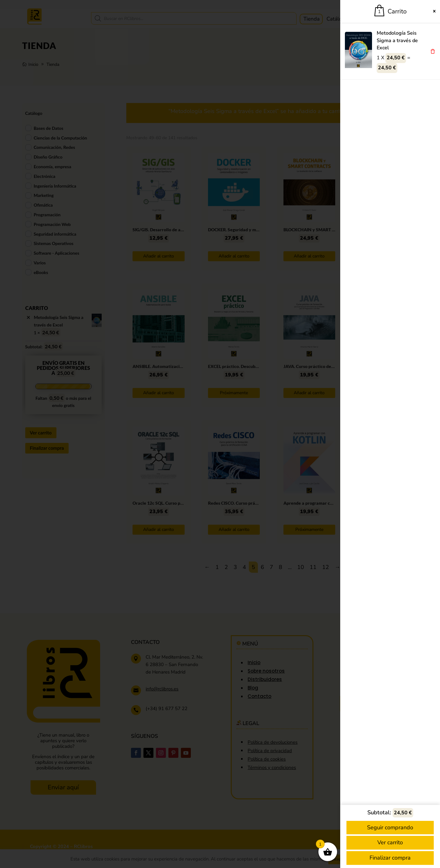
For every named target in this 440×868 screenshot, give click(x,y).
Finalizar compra (390, 858)
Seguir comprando (390, 827)
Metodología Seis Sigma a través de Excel (397, 41)
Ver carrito (390, 842)
